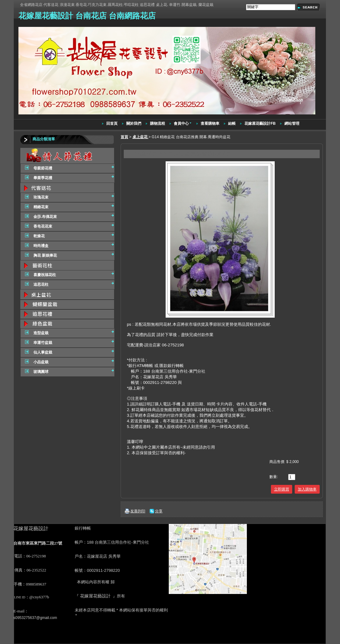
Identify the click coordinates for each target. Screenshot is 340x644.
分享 (159, 511)
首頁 (124, 137)
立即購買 (282, 489)
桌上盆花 (140, 137)
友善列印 (138, 511)
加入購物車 (307, 489)
